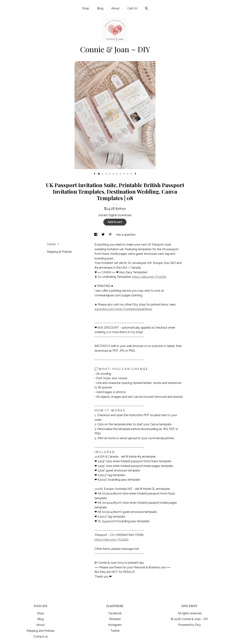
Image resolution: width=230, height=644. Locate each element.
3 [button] (106, 174)
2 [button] (102, 174)
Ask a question (126, 235)
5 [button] (113, 174)
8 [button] (124, 174)
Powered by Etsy (190, 625)
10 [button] (131, 174)
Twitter (115, 631)
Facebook (115, 613)
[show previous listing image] (95, 174)
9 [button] (128, 174)
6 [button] (117, 174)
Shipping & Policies (59, 252)
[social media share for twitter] (103, 235)
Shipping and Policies (40, 631)
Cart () (132, 8)
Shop (86, 8)
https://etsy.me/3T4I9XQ (149, 277)
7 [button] (120, 174)
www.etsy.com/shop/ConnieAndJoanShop (123, 309)
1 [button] (99, 174)
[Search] (147, 9)
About (115, 8)
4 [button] (110, 174)
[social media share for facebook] (96, 235)
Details (53, 244)
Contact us (41, 637)
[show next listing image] (135, 174)
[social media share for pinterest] (111, 235)
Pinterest (115, 619)
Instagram (115, 625)
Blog (100, 8)
